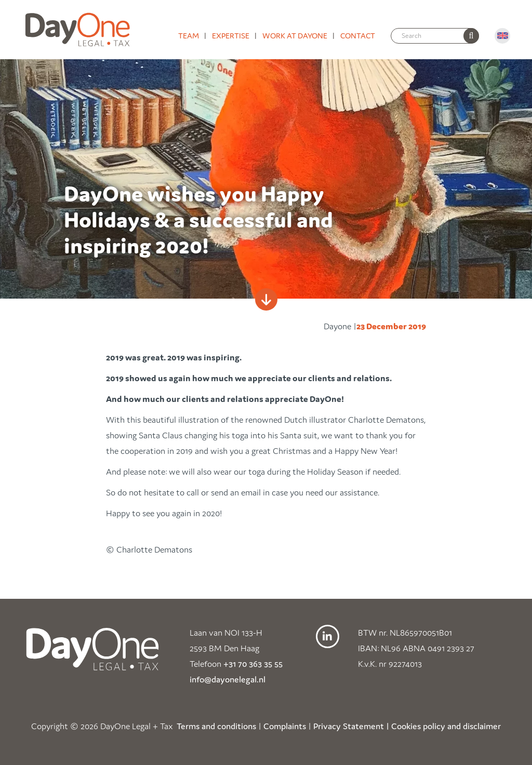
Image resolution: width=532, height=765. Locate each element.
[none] (471, 36)
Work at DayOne (295, 36)
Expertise (231, 36)
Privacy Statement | (351, 726)
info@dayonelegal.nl (228, 679)
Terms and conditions (216, 726)
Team (189, 36)
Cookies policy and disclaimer (446, 726)
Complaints (285, 726)
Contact (358, 36)
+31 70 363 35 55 (253, 664)
